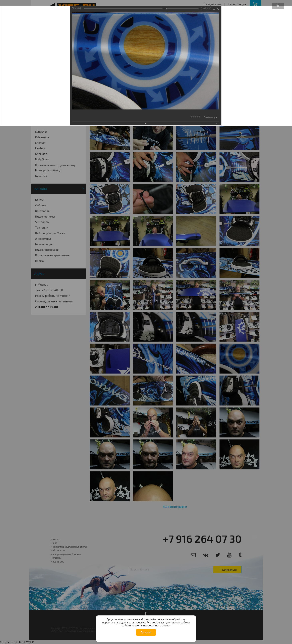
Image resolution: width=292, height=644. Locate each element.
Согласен (146, 632)
